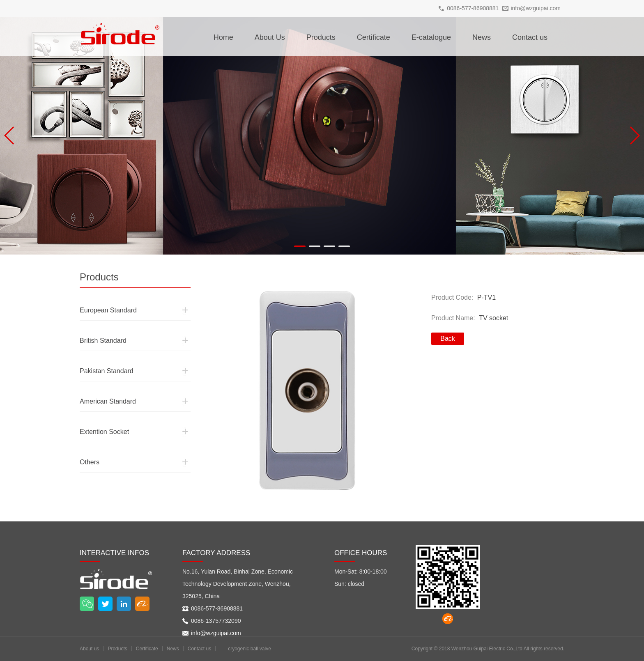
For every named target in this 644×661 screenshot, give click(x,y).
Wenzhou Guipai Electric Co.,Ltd (487, 649)
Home (223, 37)
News (482, 37)
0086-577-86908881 (473, 8)
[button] (300, 246)
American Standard (101, 386)
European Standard (101, 295)
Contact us (530, 37)
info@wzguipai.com (536, 8)
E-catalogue (431, 37)
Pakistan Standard (100, 356)
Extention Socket (98, 417)
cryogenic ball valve (250, 649)
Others (87, 447)
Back (448, 339)
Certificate (374, 37)
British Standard (97, 326)
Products (321, 37)
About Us (270, 37)
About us (89, 649)
